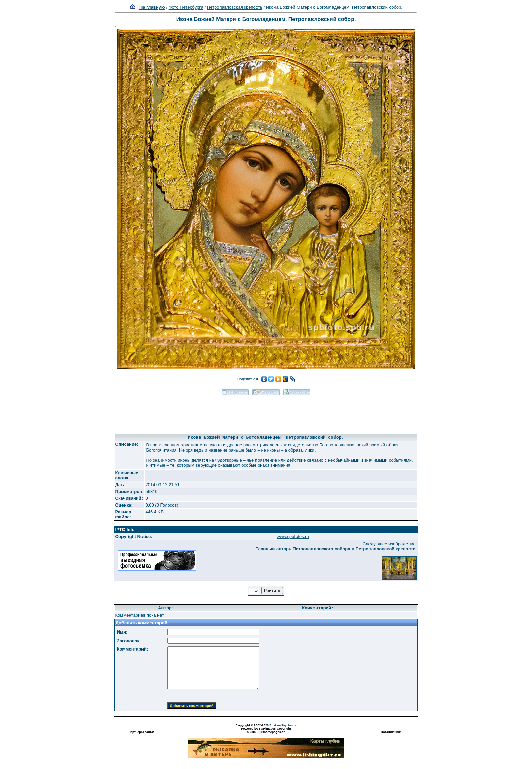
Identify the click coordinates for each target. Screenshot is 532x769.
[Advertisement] (266, 412)
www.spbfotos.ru (293, 537)
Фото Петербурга (186, 7)
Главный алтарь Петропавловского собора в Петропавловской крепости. (336, 549)
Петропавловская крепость (235, 7)
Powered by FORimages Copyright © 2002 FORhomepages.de (266, 730)
